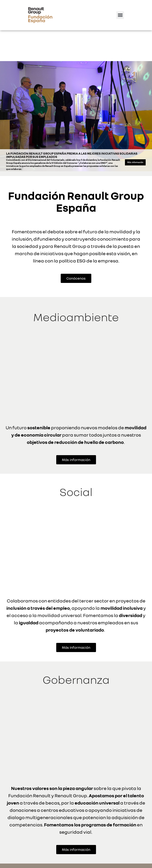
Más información (135, 132)
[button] (120, 15)
